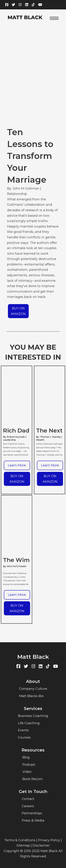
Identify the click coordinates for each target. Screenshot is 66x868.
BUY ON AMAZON (18, 311)
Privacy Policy (49, 840)
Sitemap (23, 845)
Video (27, 772)
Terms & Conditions (20, 840)
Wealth (40, 440)
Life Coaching (29, 723)
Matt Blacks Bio (31, 696)
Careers (28, 806)
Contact (28, 799)
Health (22, 566)
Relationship (17, 194)
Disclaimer (41, 845)
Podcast (29, 765)
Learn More (17, 465)
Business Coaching (33, 716)
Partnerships (32, 813)
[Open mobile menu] (54, 18)
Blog (26, 757)
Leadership (9, 440)
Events (23, 730)
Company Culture (33, 689)
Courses (24, 737)
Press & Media (33, 820)
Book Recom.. (33, 779)
